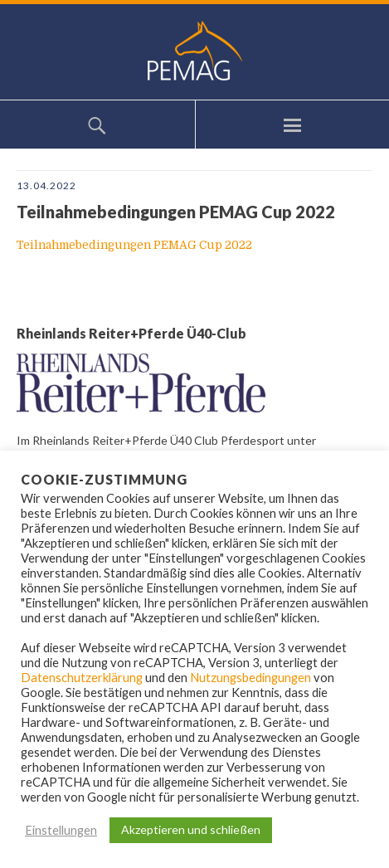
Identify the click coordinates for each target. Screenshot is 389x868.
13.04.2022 (46, 185)
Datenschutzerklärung (82, 678)
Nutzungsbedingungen (250, 678)
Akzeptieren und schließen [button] (191, 829)
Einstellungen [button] (61, 830)
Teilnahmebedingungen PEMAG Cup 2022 (134, 245)
